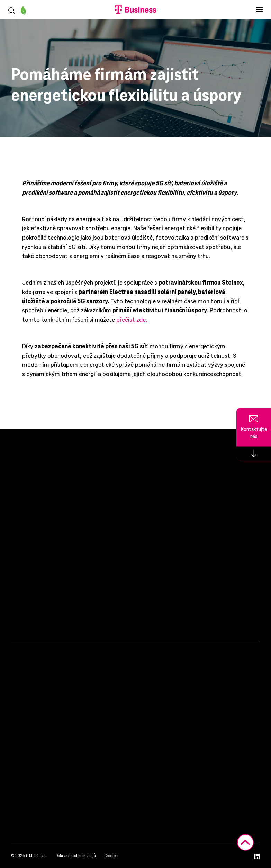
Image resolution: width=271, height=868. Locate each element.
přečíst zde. (132, 320)
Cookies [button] (111, 856)
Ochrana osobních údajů (76, 856)
